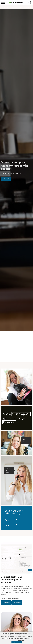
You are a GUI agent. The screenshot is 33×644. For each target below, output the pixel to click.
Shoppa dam (6, 603)
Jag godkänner (17, 642)
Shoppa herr (17, 603)
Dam (10, 520)
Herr (10, 525)
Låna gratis (6, 179)
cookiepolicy (21, 640)
